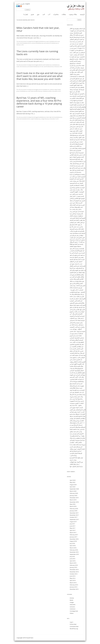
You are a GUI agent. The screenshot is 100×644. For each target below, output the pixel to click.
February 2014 (74, 585)
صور (38, 14)
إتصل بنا (26, 14)
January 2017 (73, 537)
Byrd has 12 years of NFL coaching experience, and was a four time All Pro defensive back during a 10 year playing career (39, 102)
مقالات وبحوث (73, 14)
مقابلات (64, 14)
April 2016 (73, 546)
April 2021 (73, 487)
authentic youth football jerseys (45, 65)
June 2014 (73, 576)
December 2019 (74, 498)
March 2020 (73, 491)
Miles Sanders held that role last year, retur (38, 29)
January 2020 (73, 496)
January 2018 (73, 511)
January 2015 (73, 567)
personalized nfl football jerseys (51, 43)
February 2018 (74, 509)
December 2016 (74, 539)
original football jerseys (36, 119)
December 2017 (74, 513)
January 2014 (73, 587)
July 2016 (72, 543)
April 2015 (73, 561)
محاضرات (56, 14)
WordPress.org (74, 629)
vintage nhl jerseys (45, 119)
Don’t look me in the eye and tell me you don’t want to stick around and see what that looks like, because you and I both (40, 76)
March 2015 (73, 563)
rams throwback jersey (49, 67)
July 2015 (72, 556)
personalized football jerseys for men (35, 67)
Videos (72, 613)
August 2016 (73, 541)
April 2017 (73, 530)
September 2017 (74, 519)
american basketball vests (44, 90)
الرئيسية (82, 14)
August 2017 (73, 522)
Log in (71, 622)
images (72, 602)
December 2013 (74, 589)
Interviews (73, 605)
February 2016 (74, 550)
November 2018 (74, 502)
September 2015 (74, 554)
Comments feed (74, 626)
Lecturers (72, 607)
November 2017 (74, 515)
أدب (49, 14)
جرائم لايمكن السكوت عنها (76, 466)
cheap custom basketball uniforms (24, 43)
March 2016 (73, 548)
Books (71, 600)
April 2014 (73, 580)
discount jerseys (23, 67)
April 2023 (73, 480)
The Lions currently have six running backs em (37, 53)
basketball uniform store (55, 41)
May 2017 (73, 528)
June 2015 (73, 559)
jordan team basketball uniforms (23, 119)
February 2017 (74, 535)
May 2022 (73, 482)
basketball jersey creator (44, 41)
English (28, 4)
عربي (18, 4)
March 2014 (73, 583)
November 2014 (74, 572)
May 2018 (73, 504)
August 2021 (73, 485)
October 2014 (74, 574)
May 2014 (73, 578)
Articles (72, 598)
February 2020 (74, 493)
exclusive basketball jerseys (37, 43)
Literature (73, 609)
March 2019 (73, 500)
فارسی (22, 4)
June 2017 (73, 526)
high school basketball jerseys (56, 117)
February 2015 (74, 565)
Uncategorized (30, 41)
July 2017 (72, 524)
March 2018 (73, 506)
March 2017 (73, 533)
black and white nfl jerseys (37, 91)
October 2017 (74, 517)
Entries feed (73, 624)
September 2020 (74, 489)
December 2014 (74, 570)
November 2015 (74, 552)
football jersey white (47, 91)
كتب (44, 14)
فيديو (32, 14)
